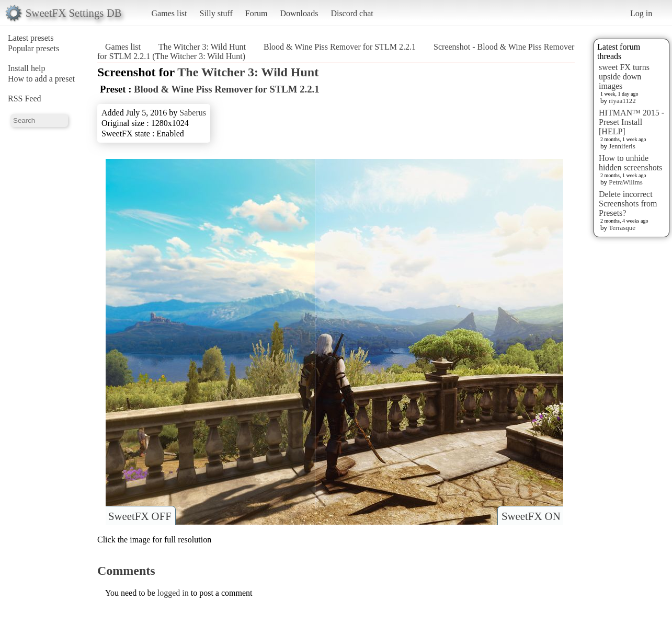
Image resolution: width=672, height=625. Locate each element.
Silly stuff (216, 13)
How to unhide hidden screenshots (630, 163)
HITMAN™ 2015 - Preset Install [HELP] (631, 122)
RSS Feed (25, 99)
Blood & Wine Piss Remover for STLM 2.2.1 (340, 47)
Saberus (193, 113)
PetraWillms (625, 182)
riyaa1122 (622, 101)
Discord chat (352, 13)
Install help (27, 68)
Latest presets (31, 38)
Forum (257, 13)
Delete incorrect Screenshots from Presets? (628, 204)
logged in (173, 593)
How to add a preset (41, 79)
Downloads (299, 13)
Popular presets (33, 48)
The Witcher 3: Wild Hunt (202, 47)
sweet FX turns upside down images (624, 77)
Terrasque (622, 228)
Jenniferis (622, 146)
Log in (641, 13)
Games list (169, 13)
